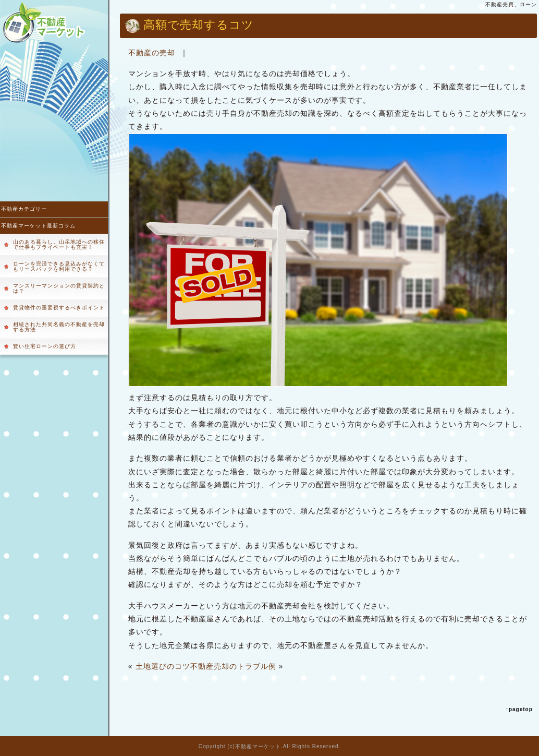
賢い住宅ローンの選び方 (45, 346)
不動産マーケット (258, 746)
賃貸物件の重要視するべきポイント (59, 308)
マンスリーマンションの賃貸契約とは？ (59, 288)
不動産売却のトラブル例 (233, 666)
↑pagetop (519, 709)
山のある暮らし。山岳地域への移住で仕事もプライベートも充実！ (59, 244)
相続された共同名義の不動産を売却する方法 (59, 327)
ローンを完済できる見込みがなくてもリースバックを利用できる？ (59, 266)
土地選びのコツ (163, 666)
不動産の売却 (152, 53)
